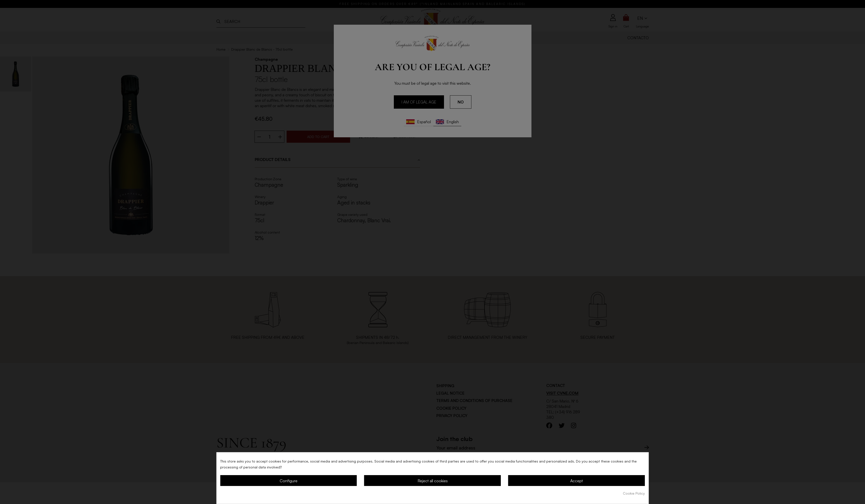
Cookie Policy (634, 493)
